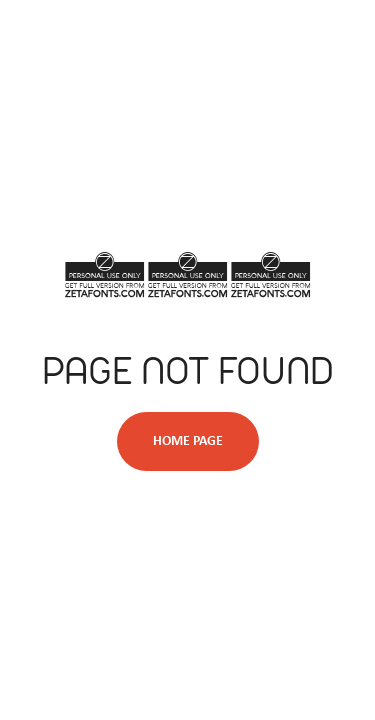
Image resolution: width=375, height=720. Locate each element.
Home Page (188, 441)
